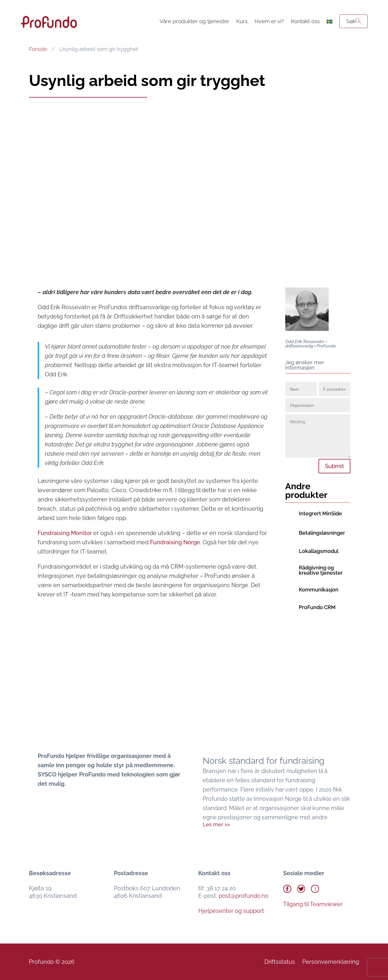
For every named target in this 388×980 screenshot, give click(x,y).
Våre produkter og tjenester (194, 21)
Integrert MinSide (320, 513)
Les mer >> (216, 824)
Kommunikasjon (319, 590)
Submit (334, 466)
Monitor (65, 533)
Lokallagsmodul (319, 551)
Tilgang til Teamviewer (313, 904)
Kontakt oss (305, 21)
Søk (351, 21)
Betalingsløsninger (322, 533)
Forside (38, 49)
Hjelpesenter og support (231, 911)
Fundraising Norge (175, 542)
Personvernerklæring (331, 962)
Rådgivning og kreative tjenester (321, 570)
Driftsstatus (280, 962)
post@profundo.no (244, 896)
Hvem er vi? (269, 21)
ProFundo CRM (317, 607)
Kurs (242, 21)
